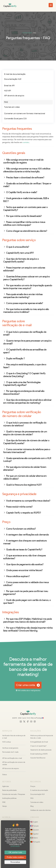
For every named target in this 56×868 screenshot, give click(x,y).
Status (5, 775)
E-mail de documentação (15, 74)
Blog (32, 806)
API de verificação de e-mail (12, 758)
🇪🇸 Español (34, 834)
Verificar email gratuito (10, 748)
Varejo (5, 806)
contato (26, 142)
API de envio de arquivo (14, 96)
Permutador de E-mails (10, 752)
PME (4, 802)
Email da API (9, 86)
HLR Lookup (7, 742)
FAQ (6, 102)
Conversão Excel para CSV (15, 119)
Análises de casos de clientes (40, 810)
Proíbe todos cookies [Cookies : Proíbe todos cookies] (15, 857)
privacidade (15, 846)
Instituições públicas (9, 798)
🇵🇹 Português (35, 842)
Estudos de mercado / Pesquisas (14, 794)
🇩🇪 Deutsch (35, 830)
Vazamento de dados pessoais (41, 750)
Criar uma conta (28, 685)
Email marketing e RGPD (39, 754)
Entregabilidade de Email (39, 742)
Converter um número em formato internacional (25, 114)
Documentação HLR (13, 79)
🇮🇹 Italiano (34, 838)
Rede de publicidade (9, 790)
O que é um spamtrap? (38, 746)
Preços (33, 786)
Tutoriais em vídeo (12, 107)
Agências (6, 786)
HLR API (8, 91)
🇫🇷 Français (34, 826)
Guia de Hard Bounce (38, 758)
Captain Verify (26, 718)
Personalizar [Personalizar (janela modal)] (15, 862)
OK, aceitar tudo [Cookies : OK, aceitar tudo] (15, 852)
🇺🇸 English (34, 822)
